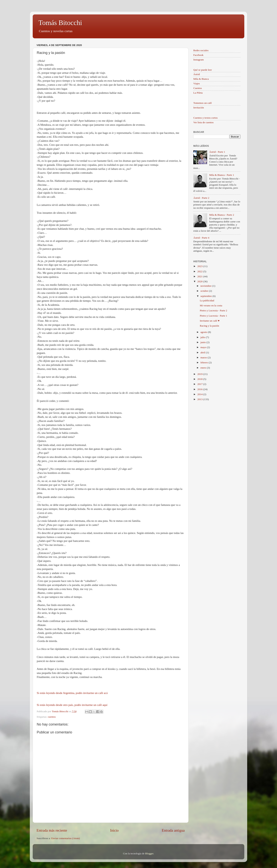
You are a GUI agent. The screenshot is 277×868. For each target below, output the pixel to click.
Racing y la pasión (209, 326)
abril (203, 352)
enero (204, 368)
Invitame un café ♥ (210, 321)
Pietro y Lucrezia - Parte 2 (214, 310)
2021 (200, 276)
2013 (200, 399)
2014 (200, 394)
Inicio (114, 830)
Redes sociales (201, 50)
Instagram (199, 60)
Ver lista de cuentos (203, 122)
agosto (204, 332)
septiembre (206, 296)
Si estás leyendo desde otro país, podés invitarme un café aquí (72, 705)
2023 (200, 266)
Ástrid (197, 74)
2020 (200, 281)
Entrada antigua (173, 830)
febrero (204, 362)
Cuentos (198, 88)
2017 (200, 384)
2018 (200, 379)
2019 (200, 374)
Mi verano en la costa (211, 305)
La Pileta (198, 93)
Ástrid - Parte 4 (201, 238)
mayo (204, 347)
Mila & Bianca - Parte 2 (222, 215)
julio (203, 337)
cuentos (52, 717)
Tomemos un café (203, 103)
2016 (200, 389)
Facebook (198, 55)
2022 (200, 271)
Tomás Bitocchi (60, 23)
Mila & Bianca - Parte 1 (222, 175)
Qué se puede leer (203, 70)
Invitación (199, 108)
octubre (205, 291)
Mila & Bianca (201, 79)
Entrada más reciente (52, 830)
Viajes (197, 83)
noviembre (206, 286)
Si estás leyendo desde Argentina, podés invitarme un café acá (72, 693)
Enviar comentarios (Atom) (66, 838)
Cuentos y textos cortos (205, 118)
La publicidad (207, 300)
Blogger (149, 853)
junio (203, 342)
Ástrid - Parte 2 (201, 198)
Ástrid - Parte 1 (217, 152)
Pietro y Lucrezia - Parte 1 (214, 316)
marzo (204, 357)
